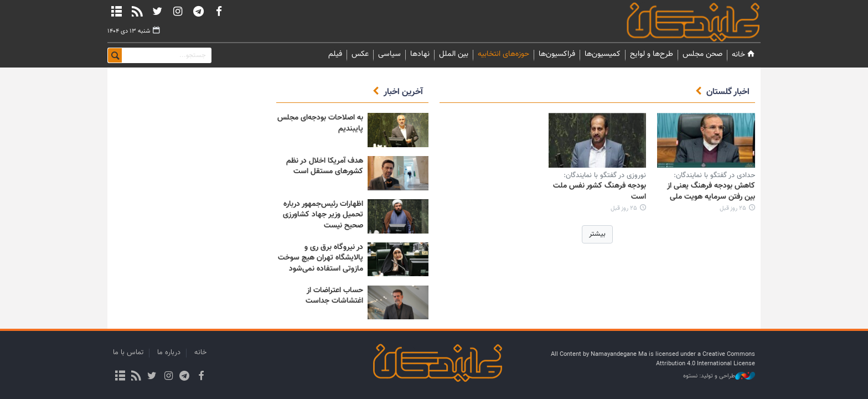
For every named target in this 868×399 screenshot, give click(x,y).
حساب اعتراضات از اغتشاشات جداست (334, 296)
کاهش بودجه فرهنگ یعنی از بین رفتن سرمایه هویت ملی (711, 191)
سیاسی (389, 54)
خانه (744, 55)
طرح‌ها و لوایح (652, 54)
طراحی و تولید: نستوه (719, 376)
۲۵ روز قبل (733, 208)
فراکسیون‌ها (557, 54)
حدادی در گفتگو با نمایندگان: (714, 175)
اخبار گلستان (728, 92)
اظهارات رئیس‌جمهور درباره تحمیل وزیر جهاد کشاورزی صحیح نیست (323, 215)
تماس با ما (128, 353)
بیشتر (597, 234)
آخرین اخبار (403, 92)
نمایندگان (678, 22)
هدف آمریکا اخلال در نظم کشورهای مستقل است (325, 167)
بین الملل (454, 54)
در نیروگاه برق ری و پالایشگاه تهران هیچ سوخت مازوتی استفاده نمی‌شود (321, 258)
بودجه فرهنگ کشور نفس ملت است (600, 191)
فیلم (335, 54)
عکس (360, 54)
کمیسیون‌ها (603, 54)
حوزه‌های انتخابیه (503, 54)
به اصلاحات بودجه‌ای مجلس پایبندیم (320, 123)
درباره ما (169, 353)
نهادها (420, 54)
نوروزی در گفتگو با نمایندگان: (605, 175)
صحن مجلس (702, 54)
